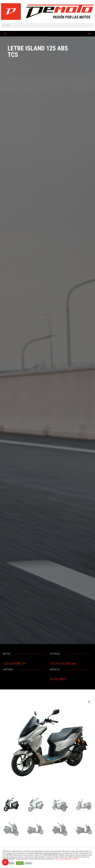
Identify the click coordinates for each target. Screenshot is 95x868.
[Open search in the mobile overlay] (47, 25)
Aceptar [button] (20, 863)
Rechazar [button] (28, 863)
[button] (89, 702)
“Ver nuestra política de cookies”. (67, 859)
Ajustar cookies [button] (9, 863)
